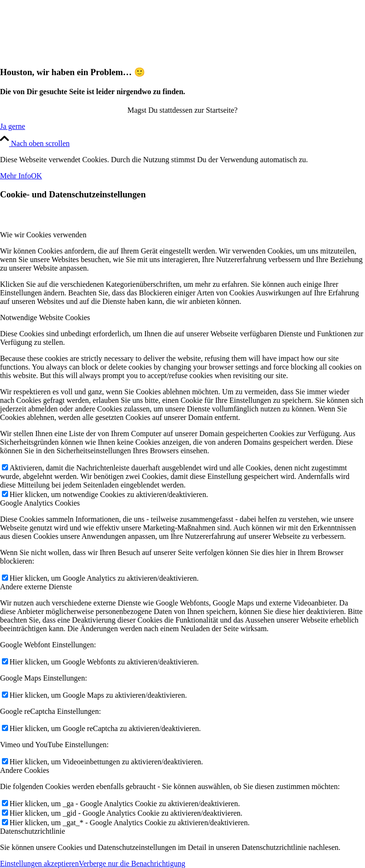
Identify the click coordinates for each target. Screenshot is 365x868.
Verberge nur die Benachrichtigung (132, 863)
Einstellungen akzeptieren (39, 863)
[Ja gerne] (13, 126)
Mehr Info (15, 176)
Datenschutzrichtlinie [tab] (33, 831)
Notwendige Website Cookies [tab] (45, 317)
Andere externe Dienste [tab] (36, 587)
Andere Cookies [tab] (25, 770)
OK (36, 176)
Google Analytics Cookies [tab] (40, 503)
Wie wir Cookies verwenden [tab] (43, 235)
